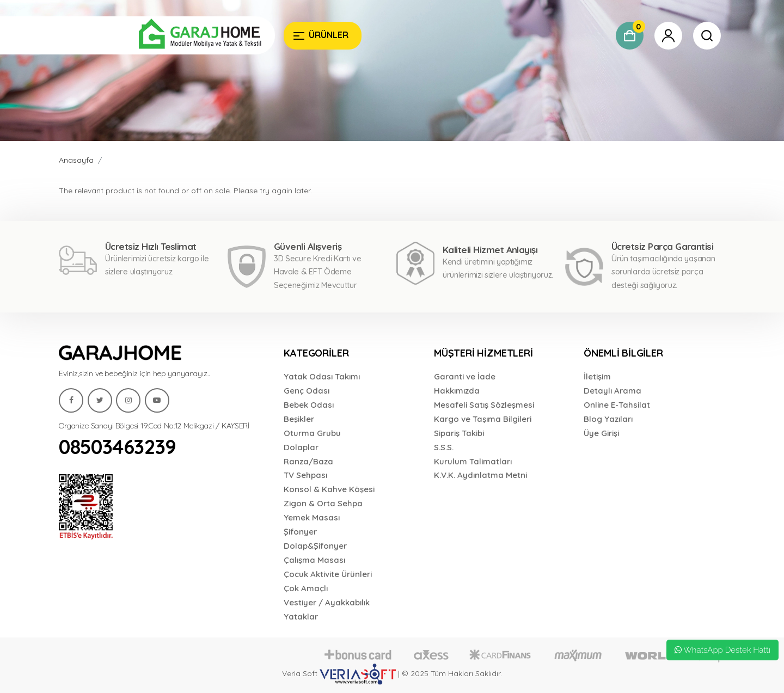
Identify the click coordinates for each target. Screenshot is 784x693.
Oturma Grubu (312, 433)
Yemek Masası (312, 517)
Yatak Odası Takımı (322, 376)
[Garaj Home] (167, 35)
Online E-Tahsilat (617, 405)
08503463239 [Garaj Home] (118, 447)
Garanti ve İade (465, 376)
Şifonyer (300, 532)
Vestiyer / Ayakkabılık (327, 602)
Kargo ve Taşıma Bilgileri (483, 419)
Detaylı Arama (612, 391)
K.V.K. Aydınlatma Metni (480, 475)
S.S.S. (444, 447)
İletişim (597, 376)
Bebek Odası (309, 405)
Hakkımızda (457, 391)
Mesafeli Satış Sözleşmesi (484, 405)
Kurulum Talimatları (473, 461)
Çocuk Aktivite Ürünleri (328, 574)
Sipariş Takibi (459, 433)
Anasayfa (76, 160)
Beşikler (299, 419)
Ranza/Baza (308, 461)
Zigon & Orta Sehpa (323, 503)
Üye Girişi (601, 433)
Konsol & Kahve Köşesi (329, 489)
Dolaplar (301, 447)
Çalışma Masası (314, 560)
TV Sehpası (305, 475)
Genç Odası (307, 391)
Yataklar (301, 617)
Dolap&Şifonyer (315, 546)
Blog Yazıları (608, 419)
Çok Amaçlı (306, 588)
